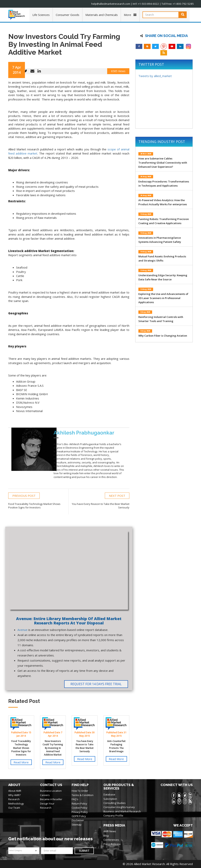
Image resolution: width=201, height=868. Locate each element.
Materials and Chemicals (102, 15)
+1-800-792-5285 (184, 4)
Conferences (111, 840)
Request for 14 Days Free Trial (96, 684)
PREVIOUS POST (24, 495)
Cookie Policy (79, 808)
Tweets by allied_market (155, 76)
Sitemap (77, 824)
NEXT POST (117, 495)
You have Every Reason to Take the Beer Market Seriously (85, 746)
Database (109, 794)
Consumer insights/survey (119, 807)
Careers (45, 795)
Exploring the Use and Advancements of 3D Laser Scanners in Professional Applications (163, 298)
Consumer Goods (68, 15)
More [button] (130, 15)
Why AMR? (14, 795)
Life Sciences (41, 15)
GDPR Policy (79, 816)
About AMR (15, 791)
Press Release (112, 844)
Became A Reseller (51, 799)
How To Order (80, 791)
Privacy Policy (80, 812)
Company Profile (113, 816)
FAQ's (75, 799)
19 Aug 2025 (146, 214)
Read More (21, 762)
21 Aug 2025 (146, 176)
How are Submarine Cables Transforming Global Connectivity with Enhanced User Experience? (163, 163)
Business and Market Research (122, 811)
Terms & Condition (83, 795)
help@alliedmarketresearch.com (115, 4)
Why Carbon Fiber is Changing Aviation (163, 336)
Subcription (110, 799)
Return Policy (79, 803)
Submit (84, 851)
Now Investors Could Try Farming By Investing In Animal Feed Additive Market (53, 748)
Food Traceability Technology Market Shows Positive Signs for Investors (21, 748)
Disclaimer (78, 820)
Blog (106, 835)
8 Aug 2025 (145, 312)
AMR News (110, 831)
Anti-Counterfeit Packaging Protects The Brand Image (116, 746)
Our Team (14, 808)
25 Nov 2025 (146, 154)
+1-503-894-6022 (152, 4)
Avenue (22, 630)
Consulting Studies (115, 803)
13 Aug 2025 (146, 270)
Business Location (51, 791)
